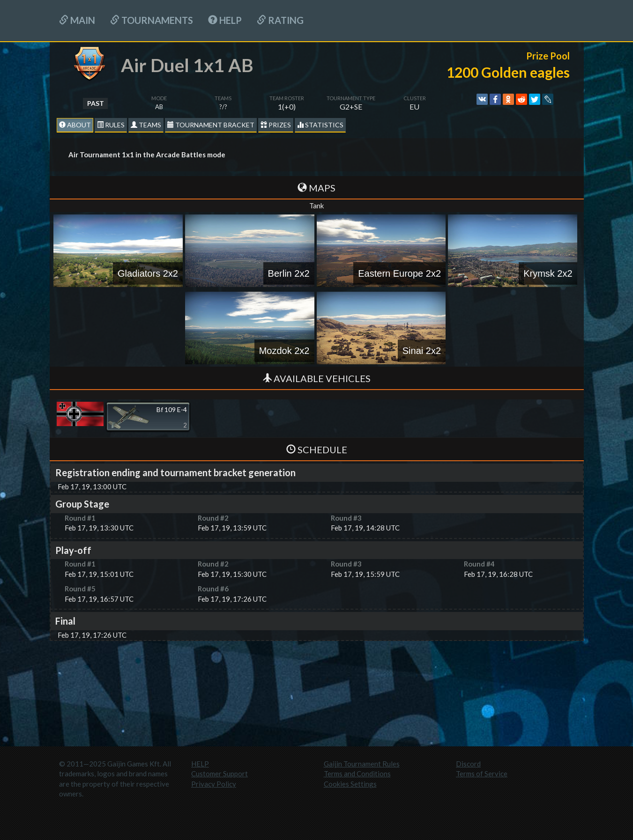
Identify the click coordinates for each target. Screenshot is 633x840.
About (75, 125)
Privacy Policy (214, 784)
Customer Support (220, 774)
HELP (225, 20)
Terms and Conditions (357, 774)
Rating (280, 20)
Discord (468, 764)
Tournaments (152, 20)
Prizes (276, 125)
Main (77, 20)
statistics (320, 125)
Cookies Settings (350, 784)
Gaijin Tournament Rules (362, 764)
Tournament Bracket (211, 125)
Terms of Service (482, 774)
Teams (146, 125)
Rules (111, 125)
